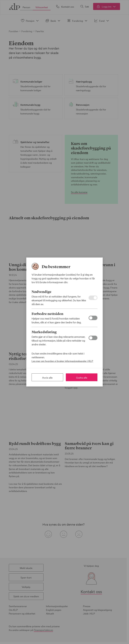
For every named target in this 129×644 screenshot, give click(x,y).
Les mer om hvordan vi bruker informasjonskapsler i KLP (62, 361)
